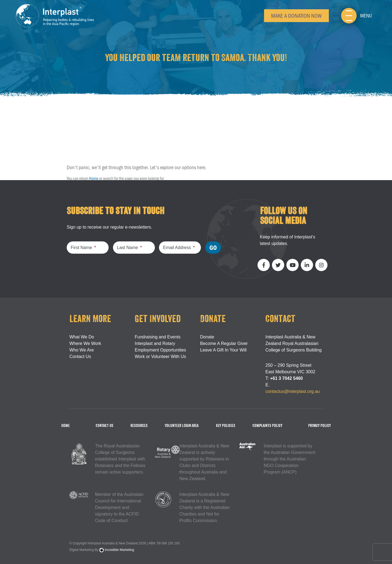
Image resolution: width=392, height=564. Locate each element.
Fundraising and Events (158, 337)
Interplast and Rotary (155, 343)
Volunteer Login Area (182, 426)
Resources (139, 426)
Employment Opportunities (160, 350)
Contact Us (80, 357)
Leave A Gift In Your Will (223, 350)
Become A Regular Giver (224, 343)
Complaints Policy (267, 426)
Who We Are (82, 350)
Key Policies (226, 426)
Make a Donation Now (296, 15)
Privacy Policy (319, 426)
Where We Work (85, 343)
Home (94, 178)
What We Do (82, 337)
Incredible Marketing (117, 550)
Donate (207, 337)
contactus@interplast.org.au (293, 391)
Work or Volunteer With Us (160, 357)
